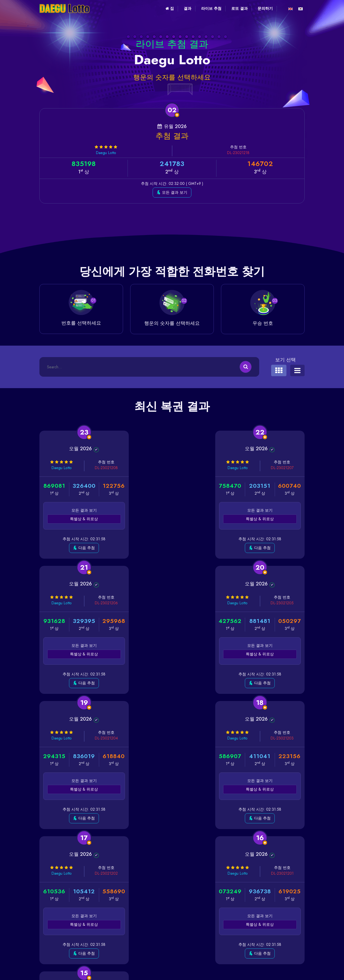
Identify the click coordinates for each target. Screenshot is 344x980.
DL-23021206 (283, 468)
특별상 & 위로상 (82, 519)
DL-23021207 (193, 468)
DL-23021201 (193, 738)
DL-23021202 (103, 738)
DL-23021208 (103, 468)
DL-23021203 (283, 603)
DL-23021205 (103, 603)
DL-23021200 (283, 738)
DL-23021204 (193, 603)
